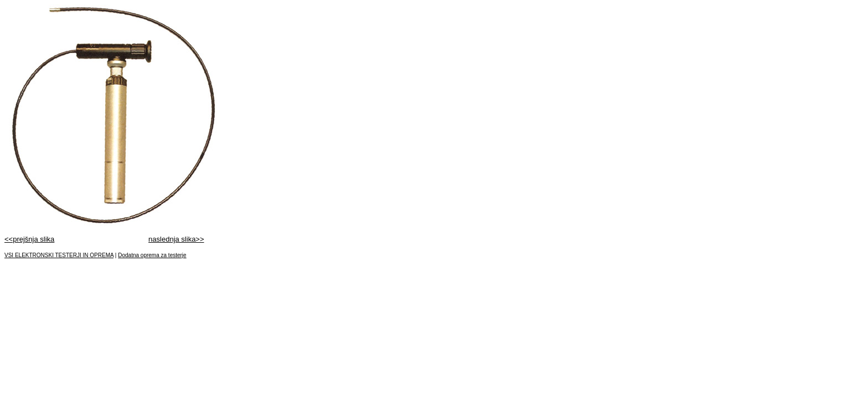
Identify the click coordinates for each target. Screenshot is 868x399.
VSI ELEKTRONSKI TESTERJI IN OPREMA (59, 255)
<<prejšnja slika (29, 239)
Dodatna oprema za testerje (152, 255)
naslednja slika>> (176, 239)
